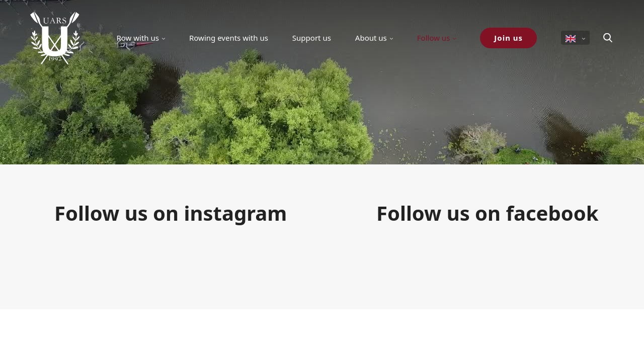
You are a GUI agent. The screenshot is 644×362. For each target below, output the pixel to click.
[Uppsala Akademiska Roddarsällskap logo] (55, 38)
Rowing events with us (229, 38)
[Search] (608, 38)
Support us (312, 38)
